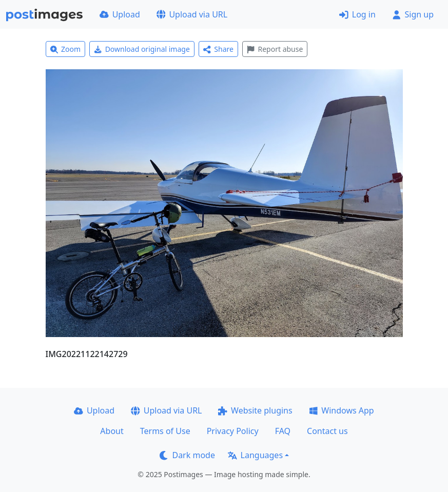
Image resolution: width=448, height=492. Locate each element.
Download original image (142, 49)
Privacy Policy (233, 431)
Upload (120, 14)
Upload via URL (192, 14)
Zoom (66, 49)
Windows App (342, 410)
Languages (255, 455)
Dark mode (187, 455)
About (112, 431)
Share (218, 49)
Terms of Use (165, 431)
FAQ (283, 431)
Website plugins (255, 410)
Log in (357, 14)
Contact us (327, 431)
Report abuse (275, 49)
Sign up (413, 14)
